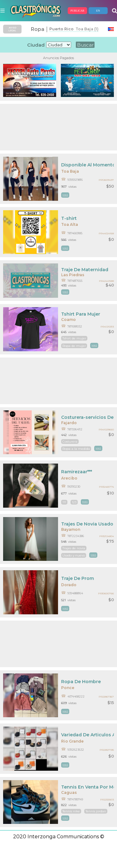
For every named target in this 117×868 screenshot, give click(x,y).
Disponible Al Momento (88, 165)
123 (74, 502)
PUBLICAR (78, 11)
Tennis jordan (96, 811)
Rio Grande (72, 741)
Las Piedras (73, 275)
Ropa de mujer (74, 346)
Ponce (68, 688)
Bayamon (71, 529)
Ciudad (36, 45)
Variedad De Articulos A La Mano (88, 735)
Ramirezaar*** (77, 472)
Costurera (70, 442)
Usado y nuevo (74, 555)
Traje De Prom (78, 578)
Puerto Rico (61, 29)
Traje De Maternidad (85, 270)
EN (98, 11)
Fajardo (69, 423)
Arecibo (69, 478)
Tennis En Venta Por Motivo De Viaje (88, 787)
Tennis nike (71, 811)
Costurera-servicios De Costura (88, 417)
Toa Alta (70, 224)
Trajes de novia (74, 548)
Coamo (68, 320)
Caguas (69, 792)
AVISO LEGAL (12, 29)
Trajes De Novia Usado (87, 524)
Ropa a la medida (76, 449)
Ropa (38, 29)
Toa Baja (70, 171)
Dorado (69, 585)
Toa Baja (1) (86, 29)
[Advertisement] (58, 127)
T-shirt (69, 218)
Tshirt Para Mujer (81, 314)
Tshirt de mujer (74, 338)
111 (64, 502)
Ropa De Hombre (81, 682)
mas (65, 195)
